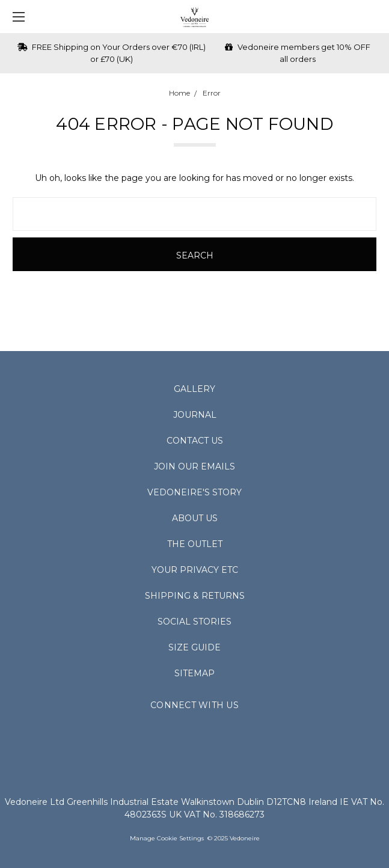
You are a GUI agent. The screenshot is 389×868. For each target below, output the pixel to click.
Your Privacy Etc (195, 570)
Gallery (194, 389)
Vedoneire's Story (194, 492)
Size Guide (194, 647)
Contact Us (195, 441)
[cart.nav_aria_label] (374, 17)
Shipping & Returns (195, 596)
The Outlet (195, 544)
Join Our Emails (194, 466)
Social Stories (194, 622)
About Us (195, 518)
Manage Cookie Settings (167, 838)
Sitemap (194, 673)
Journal (195, 415)
